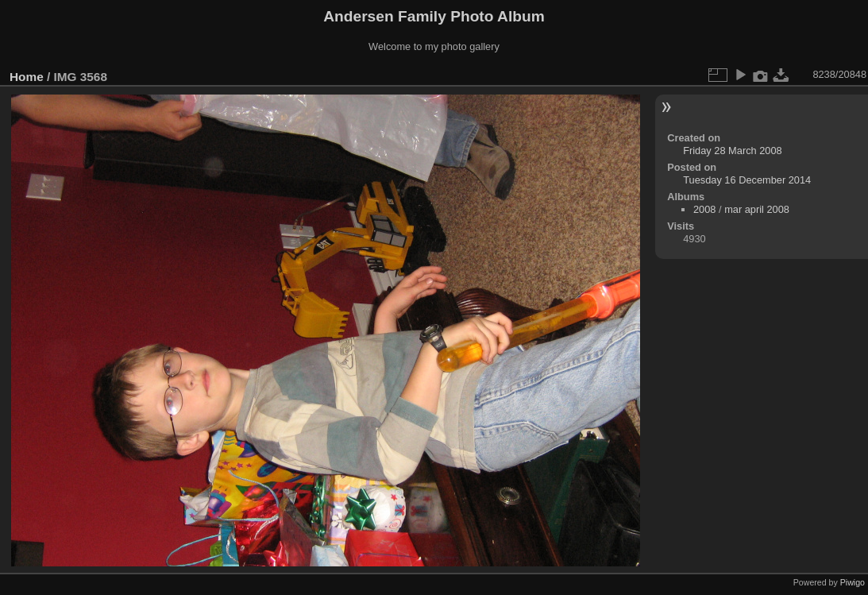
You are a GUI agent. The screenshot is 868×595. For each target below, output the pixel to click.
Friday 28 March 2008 (732, 151)
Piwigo (853, 582)
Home (27, 77)
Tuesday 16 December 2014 (747, 180)
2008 (704, 209)
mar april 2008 (757, 209)
